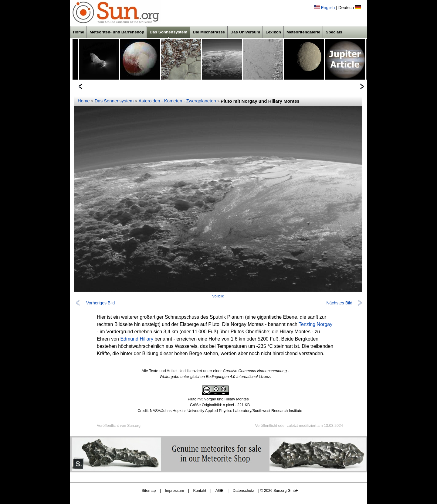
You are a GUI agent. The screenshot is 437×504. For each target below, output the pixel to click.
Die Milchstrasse (209, 32)
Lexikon (273, 32)
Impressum (174, 490)
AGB (220, 490)
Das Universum (245, 32)
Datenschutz (244, 490)
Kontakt (200, 490)
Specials (334, 32)
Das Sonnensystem (168, 32)
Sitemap (149, 490)
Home (78, 32)
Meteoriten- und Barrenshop (117, 32)
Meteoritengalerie (303, 32)
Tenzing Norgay (315, 324)
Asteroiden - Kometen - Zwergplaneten (177, 101)
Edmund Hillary (137, 339)
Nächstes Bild (339, 303)
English (328, 8)
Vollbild (218, 296)
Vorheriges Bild (100, 303)
